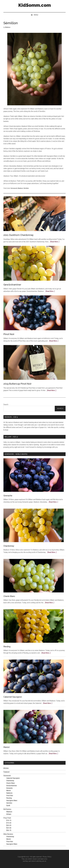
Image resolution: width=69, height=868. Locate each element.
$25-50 (9, 828)
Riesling (7, 647)
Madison (20, 188)
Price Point (7, 818)
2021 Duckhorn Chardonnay (18, 235)
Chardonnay (9, 546)
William (9, 814)
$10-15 (9, 820)
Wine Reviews (8, 834)
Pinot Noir (9, 334)
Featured (6, 772)
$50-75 (9, 830)
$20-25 (9, 825)
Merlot (7, 747)
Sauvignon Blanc (12, 801)
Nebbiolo (9, 793)
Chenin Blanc (9, 596)
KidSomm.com (35, 5)
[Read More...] (55, 242)
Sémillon (26, 188)
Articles (6, 768)
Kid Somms (7, 809)
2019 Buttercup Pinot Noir (17, 384)
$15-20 (9, 823)
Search (6, 404)
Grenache (8, 496)
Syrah (8, 805)
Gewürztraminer (12, 285)
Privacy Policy (47, 857)
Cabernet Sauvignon (13, 697)
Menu (36, 15)
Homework (14, 188)
